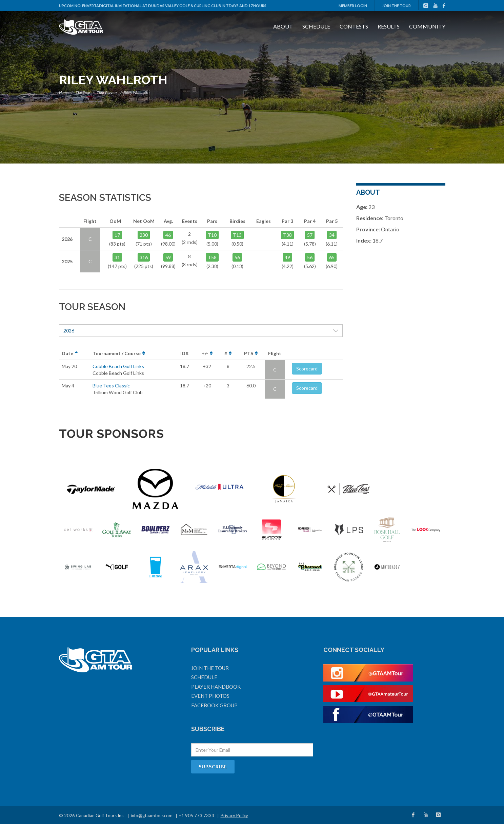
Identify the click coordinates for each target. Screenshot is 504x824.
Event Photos (210, 696)
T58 (212, 257)
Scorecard (307, 369)
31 (117, 257)
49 (287, 257)
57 (310, 235)
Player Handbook (216, 687)
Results (389, 26)
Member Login (353, 6)
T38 (287, 235)
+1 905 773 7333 (197, 816)
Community (427, 26)
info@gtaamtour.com (152, 816)
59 (168, 257)
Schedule (316, 26)
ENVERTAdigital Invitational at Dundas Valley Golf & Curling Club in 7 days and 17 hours (174, 6)
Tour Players (107, 92)
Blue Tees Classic (111, 386)
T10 (212, 235)
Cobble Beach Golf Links (118, 366)
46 (168, 235)
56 (237, 257)
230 (144, 235)
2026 (201, 331)
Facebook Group (214, 705)
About (283, 26)
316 (144, 257)
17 (117, 235)
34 (332, 235)
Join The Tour (396, 6)
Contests (354, 26)
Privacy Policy (234, 816)
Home (64, 92)
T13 (237, 235)
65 (332, 257)
